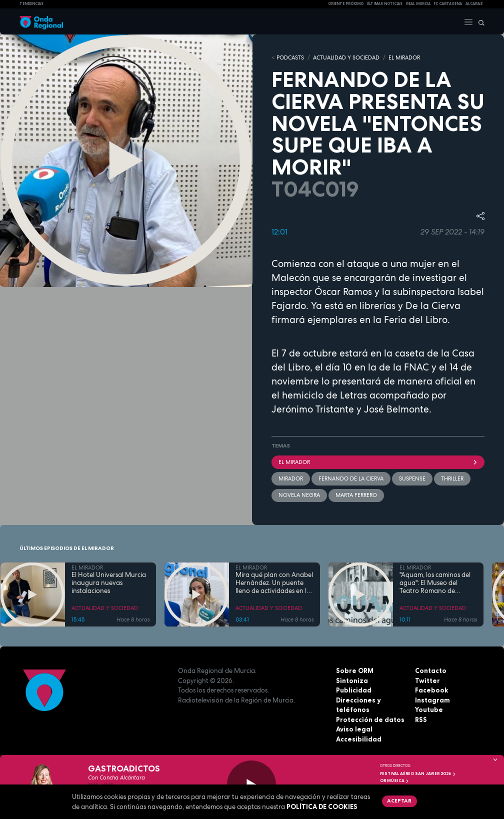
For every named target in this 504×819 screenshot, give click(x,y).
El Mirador (378, 462)
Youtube (429, 709)
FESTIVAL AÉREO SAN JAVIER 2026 (418, 773)
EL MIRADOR (404, 57)
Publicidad (354, 690)
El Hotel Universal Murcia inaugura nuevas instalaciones (109, 583)
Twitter (427, 680)
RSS (421, 719)
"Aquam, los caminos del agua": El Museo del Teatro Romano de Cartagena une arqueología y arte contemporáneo (435, 583)
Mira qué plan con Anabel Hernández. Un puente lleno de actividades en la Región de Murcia (274, 583)
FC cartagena (448, 4)
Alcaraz (474, 4)
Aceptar (399, 800)
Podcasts (290, 57)
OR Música (394, 780)
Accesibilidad (359, 739)
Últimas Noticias (384, 4)
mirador (291, 478)
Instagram (432, 700)
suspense (412, 478)
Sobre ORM (355, 670)
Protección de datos (370, 719)
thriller (452, 478)
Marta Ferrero (356, 495)
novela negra (299, 495)
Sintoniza (352, 680)
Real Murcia (418, 4)
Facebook (431, 690)
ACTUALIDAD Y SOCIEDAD (346, 57)
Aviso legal (354, 729)
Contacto (431, 670)
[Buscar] (479, 21)
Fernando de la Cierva (351, 478)
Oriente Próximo (346, 4)
